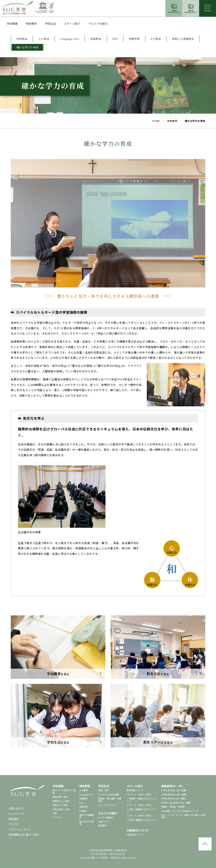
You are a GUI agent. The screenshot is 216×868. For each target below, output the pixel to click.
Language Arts (86, 795)
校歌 (55, 813)
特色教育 (31, 24)
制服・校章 (103, 790)
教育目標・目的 (60, 797)
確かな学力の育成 (87, 823)
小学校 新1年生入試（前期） (175, 790)
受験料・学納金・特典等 (173, 807)
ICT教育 (83, 811)
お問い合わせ (16, 808)
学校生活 (50, 24)
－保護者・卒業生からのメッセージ (142, 800)
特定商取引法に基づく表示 (24, 835)
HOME (156, 121)
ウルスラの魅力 (98, 24)
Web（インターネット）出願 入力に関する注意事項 (183, 816)
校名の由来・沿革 (61, 809)
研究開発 (102, 826)
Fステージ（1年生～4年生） (140, 795)
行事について (104, 822)
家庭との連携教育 (87, 816)
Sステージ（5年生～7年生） (140, 805)
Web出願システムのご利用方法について (180, 811)
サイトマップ (16, 814)
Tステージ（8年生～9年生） (140, 816)
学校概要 (12, 24)
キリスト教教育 (105, 818)
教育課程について (135, 790)
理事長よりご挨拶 (61, 801)
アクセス (13, 824)
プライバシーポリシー (21, 829)
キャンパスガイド (107, 805)
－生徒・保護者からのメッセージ (142, 810)
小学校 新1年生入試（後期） (175, 795)
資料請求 (13, 819)
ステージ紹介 (72, 24)
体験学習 (84, 807)
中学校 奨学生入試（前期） (174, 799)
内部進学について (138, 830)
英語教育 (84, 799)
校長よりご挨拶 (60, 805)
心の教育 (84, 790)
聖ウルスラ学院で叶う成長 (64, 791)
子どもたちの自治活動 (109, 795)
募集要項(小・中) (172, 786)
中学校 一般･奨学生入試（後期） (177, 803)
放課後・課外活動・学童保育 (110, 800)
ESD (81, 803)
